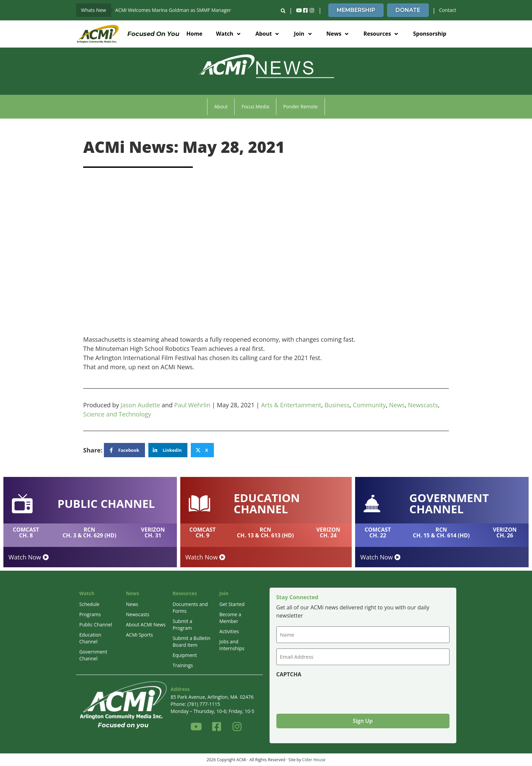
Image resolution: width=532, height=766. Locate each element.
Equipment (185, 655)
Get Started (232, 604)
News (397, 405)
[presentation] (328, 693)
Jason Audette (140, 405)
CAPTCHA (289, 674)
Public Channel (96, 625)
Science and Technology (117, 414)
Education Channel (90, 638)
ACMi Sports (139, 635)
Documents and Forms (190, 608)
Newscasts (423, 405)
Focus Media (255, 106)
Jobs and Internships (232, 645)
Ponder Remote (300, 106)
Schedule (89, 604)
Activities (229, 631)
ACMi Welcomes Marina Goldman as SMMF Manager (173, 10)
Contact (447, 10)
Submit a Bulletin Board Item (192, 642)
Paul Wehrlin (192, 405)
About (221, 106)
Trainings (183, 665)
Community (369, 405)
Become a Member (230, 618)
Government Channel (93, 655)
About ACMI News (146, 625)
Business (337, 405)
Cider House (314, 759)
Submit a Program (183, 625)
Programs (90, 614)
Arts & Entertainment (291, 405)
